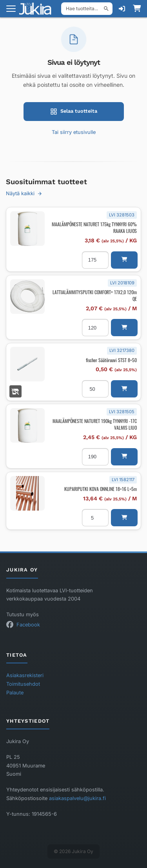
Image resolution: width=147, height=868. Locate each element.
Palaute (15, 693)
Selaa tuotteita (74, 112)
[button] (124, 260)
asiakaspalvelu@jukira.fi (77, 798)
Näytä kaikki (24, 193)
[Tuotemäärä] (95, 260)
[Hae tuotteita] (87, 9)
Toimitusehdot (23, 684)
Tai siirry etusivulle (74, 132)
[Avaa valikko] (11, 9)
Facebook (28, 625)
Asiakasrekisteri (25, 675)
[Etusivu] (38, 9)
